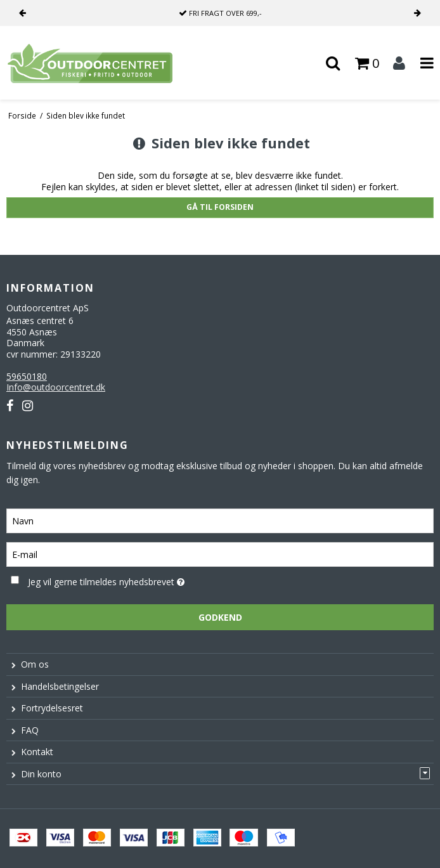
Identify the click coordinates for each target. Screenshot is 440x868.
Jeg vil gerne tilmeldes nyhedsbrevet (137, 580)
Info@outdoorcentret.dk (56, 387)
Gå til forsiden (220, 207)
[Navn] (220, 520)
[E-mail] (220, 554)
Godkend (220, 617)
